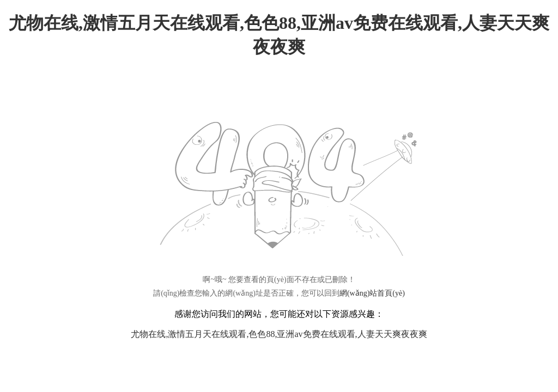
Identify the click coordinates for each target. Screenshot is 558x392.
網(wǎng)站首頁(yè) (372, 293)
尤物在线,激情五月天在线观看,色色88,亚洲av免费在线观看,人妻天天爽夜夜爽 (279, 334)
